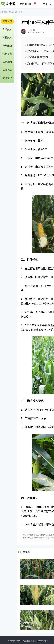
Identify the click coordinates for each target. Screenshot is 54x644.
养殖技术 (7, 29)
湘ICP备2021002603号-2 (38, 641)
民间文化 (7, 78)
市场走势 (7, 46)
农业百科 (47, 4)
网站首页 (7, 21)
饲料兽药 (7, 54)
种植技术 (7, 38)
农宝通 (11, 12)
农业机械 (7, 70)
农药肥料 (7, 62)
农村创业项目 (27, 4)
